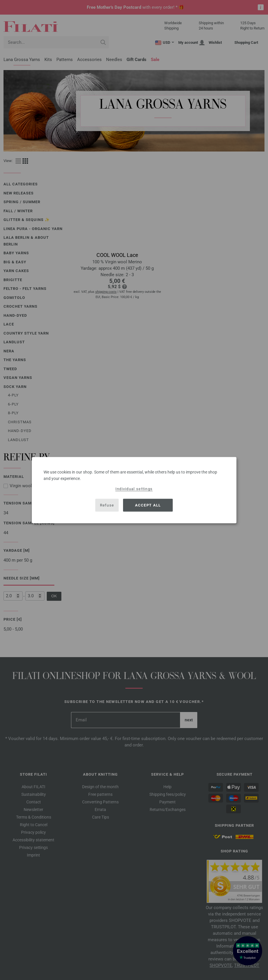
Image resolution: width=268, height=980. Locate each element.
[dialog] (134, 490)
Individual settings (134, 489)
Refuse (107, 505)
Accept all (148, 505)
